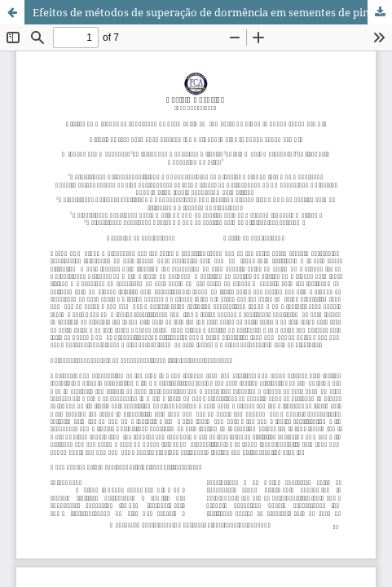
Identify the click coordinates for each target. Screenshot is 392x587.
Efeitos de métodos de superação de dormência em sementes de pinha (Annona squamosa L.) (212, 12)
